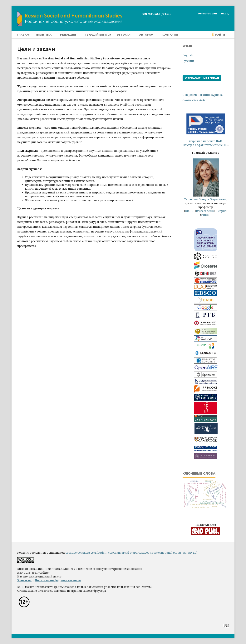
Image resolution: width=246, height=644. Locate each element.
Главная (24, 35)
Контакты (170, 35)
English (188, 55)
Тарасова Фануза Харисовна (205, 197)
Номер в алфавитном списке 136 (205, 143)
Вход (225, 13)
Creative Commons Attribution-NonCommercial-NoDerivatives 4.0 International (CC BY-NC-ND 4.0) (131, 553)
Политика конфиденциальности (58, 580)
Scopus (221, 211)
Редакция (68, 35)
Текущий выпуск (98, 35)
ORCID (189, 211)
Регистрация (207, 13)
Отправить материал (202, 78)
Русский (188, 61)
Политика (44, 35)
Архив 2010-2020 (194, 100)
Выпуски (124, 35)
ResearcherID (205, 211)
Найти (220, 35)
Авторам (147, 35)
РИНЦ (205, 215)
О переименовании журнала (203, 95)
